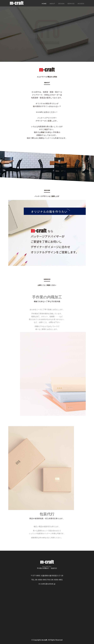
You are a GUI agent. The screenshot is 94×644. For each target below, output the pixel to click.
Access (81, 4)
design (61, 4)
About (52, 4)
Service (71, 4)
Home (44, 4)
